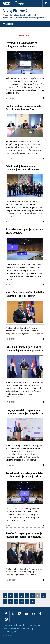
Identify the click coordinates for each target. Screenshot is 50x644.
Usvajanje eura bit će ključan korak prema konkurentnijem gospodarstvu (24, 412)
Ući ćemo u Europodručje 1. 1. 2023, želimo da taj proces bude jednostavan (25, 349)
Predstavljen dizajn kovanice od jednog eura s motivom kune (21, 45)
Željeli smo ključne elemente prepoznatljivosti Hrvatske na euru (23, 168)
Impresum (7, 635)
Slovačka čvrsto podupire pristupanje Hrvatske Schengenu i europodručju (24, 535)
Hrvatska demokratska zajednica (17, 629)
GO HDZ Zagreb (10, 632)
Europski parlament (33, 625)
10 (21, 601)
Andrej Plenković (15, 10)
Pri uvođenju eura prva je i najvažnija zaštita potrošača (25, 231)
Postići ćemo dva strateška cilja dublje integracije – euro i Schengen (25, 294)
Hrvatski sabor (9, 625)
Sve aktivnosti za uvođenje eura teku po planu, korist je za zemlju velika (24, 475)
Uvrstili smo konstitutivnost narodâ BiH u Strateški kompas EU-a (23, 108)
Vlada (20, 625)
